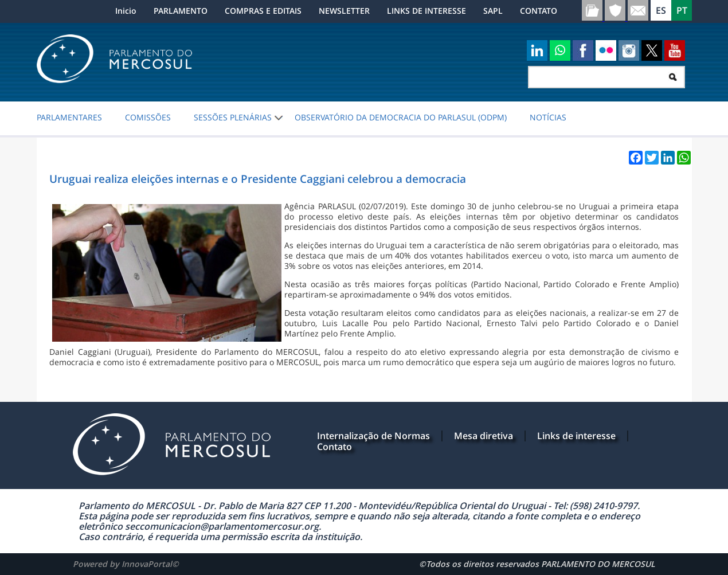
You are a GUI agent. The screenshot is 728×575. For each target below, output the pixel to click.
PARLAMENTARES (69, 118)
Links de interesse (576, 436)
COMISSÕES (148, 118)
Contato (334, 447)
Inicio (126, 11)
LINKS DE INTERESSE (426, 11)
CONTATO (539, 11)
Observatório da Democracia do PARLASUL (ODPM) (401, 118)
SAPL (493, 11)
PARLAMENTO (181, 11)
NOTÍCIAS (548, 118)
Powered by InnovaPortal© (126, 564)
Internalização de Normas (373, 436)
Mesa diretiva (484, 436)
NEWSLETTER (344, 11)
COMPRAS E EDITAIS (263, 11)
